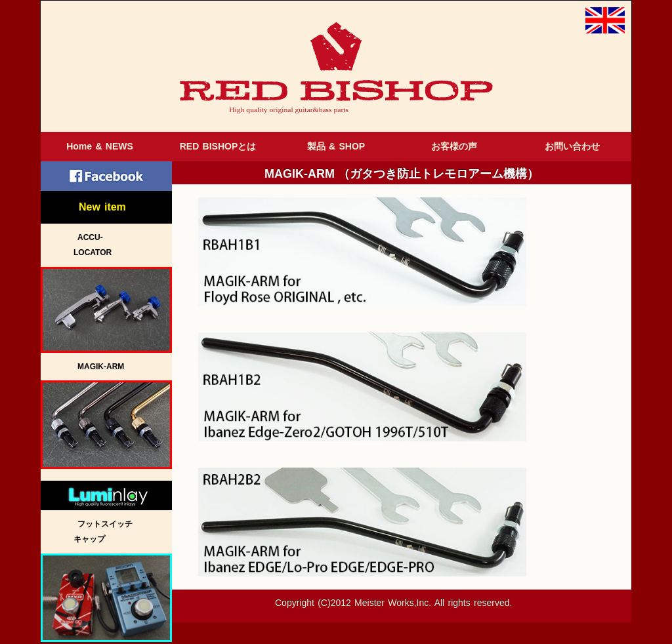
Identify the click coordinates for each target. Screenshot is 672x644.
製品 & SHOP (336, 146)
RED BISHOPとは (218, 146)
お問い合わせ (572, 146)
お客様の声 (454, 146)
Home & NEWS (100, 146)
